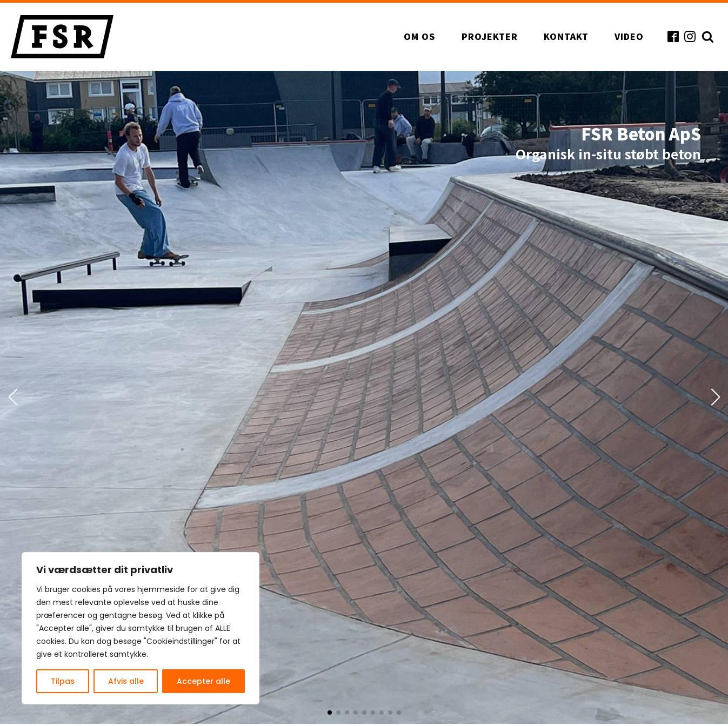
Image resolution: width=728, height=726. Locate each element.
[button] (330, 712)
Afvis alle (126, 681)
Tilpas (63, 681)
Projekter (490, 36)
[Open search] (706, 36)
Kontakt (566, 36)
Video (629, 36)
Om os (420, 36)
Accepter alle (203, 681)
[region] (141, 628)
